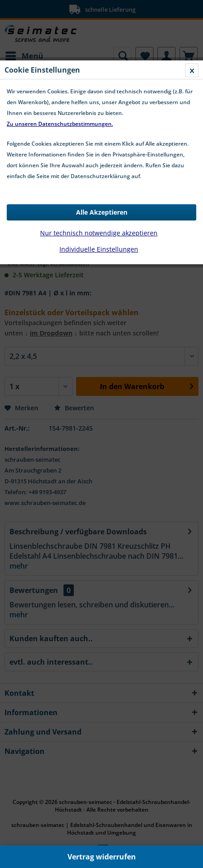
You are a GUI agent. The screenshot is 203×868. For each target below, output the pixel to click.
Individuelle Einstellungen (99, 249)
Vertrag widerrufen (102, 857)
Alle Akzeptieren (102, 212)
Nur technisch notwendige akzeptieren (99, 233)
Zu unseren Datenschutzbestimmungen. (60, 124)
